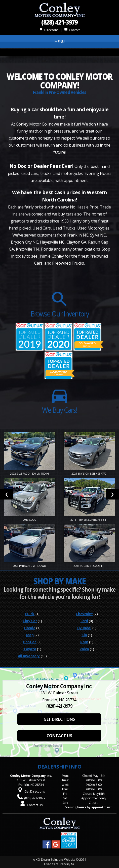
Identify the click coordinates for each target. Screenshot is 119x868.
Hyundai (84, 628)
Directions (49, 30)
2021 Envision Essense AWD (89, 474)
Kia (84, 635)
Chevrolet (84, 614)
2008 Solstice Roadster (89, 566)
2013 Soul (30, 520)
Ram (84, 642)
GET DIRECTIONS (59, 719)
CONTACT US (59, 736)
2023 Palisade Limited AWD (30, 566)
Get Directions (35, 791)
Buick (30, 614)
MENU (60, 41)
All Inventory (29, 656)
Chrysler (30, 621)
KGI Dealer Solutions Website (55, 860)
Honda (30, 628)
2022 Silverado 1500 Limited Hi (30, 474)
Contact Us (35, 805)
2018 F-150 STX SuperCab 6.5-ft (89, 520)
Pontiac (30, 642)
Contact (72, 30)
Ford (84, 621)
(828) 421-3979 (60, 22)
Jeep (30, 635)
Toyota (30, 649)
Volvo (84, 649)
